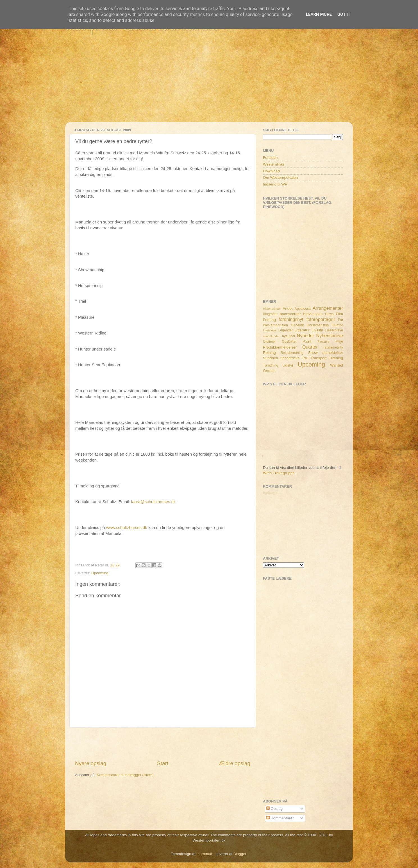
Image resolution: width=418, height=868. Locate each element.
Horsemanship (318, 325)
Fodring (269, 320)
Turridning (271, 365)
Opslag (275, 809)
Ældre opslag (235, 763)
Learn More (319, 14)
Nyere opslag (91, 763)
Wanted (337, 365)
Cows (329, 314)
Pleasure (323, 342)
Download (271, 171)
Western (269, 371)
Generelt (297, 325)
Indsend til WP (275, 184)
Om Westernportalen (280, 178)
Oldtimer (269, 342)
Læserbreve (334, 330)
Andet (288, 308)
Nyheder (305, 336)
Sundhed (271, 358)
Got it (344, 14)
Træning (336, 358)
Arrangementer (328, 308)
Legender (286, 330)
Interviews (270, 330)
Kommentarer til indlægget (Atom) (125, 775)
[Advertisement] (209, 83)
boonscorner (290, 314)
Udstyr (288, 365)
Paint (307, 341)
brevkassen (313, 314)
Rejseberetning (292, 353)
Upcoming (100, 573)
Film (340, 314)
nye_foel (288, 336)
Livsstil (317, 330)
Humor (338, 325)
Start (163, 763)
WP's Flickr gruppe (279, 473)
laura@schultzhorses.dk (154, 502)
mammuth (205, 854)
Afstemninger (272, 309)
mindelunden (272, 336)
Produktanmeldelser (280, 347)
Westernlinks (274, 164)
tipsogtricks (290, 358)
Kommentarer (280, 818)
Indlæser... (272, 493)
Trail (305, 358)
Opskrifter (289, 342)
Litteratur (302, 330)
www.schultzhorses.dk (127, 528)
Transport (319, 358)
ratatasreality (333, 347)
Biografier (270, 314)
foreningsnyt (291, 319)
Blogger (240, 854)
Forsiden (270, 158)
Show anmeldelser (326, 353)
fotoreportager (321, 319)
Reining (269, 353)
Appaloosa (303, 309)
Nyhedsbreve (330, 336)
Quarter (310, 347)
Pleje (339, 342)
